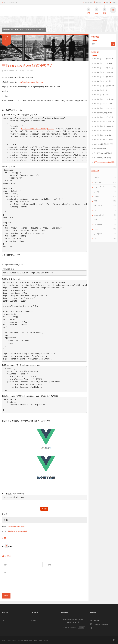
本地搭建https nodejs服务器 (17, 531)
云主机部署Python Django (17, 526)
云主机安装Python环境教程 (103, 153)
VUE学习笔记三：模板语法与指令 (105, 68)
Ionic (98, 229)
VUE (17, 29)
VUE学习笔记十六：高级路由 (103, 131)
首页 (12, 29)
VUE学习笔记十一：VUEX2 (103, 104)
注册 (106, 2)
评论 (6, 596)
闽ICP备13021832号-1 (20, 640)
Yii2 (97, 201)
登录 (113, 2)
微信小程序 (100, 206)
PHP (98, 210)
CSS (97, 220)
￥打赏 (44, 509)
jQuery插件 (100, 234)
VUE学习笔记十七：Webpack (104, 135)
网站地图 (98, 2)
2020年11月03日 (9, 71)
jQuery (99, 192)
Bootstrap (100, 196)
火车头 (98, 178)
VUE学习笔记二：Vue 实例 (103, 63)
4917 (31, 71)
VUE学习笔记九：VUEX (102, 95)
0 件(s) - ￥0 (87, 2)
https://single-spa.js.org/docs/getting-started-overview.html (39, 87)
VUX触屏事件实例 (100, 149)
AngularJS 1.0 (101, 187)
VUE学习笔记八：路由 (101, 90)
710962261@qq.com (9, 2)
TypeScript (100, 224)
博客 (34, 620)
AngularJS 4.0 (101, 215)
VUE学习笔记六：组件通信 (103, 81)
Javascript (100, 182)
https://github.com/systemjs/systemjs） (32, 82)
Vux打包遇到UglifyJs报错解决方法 (105, 113)
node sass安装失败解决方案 (103, 144)
